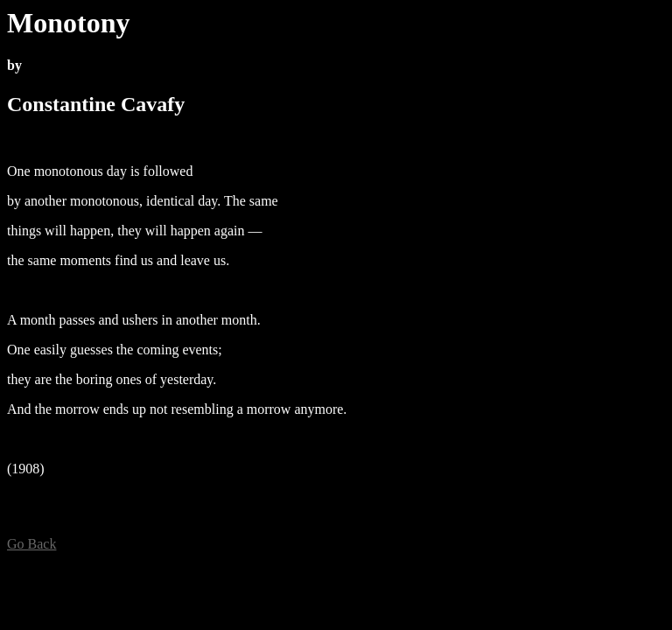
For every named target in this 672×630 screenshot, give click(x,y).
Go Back (31, 544)
